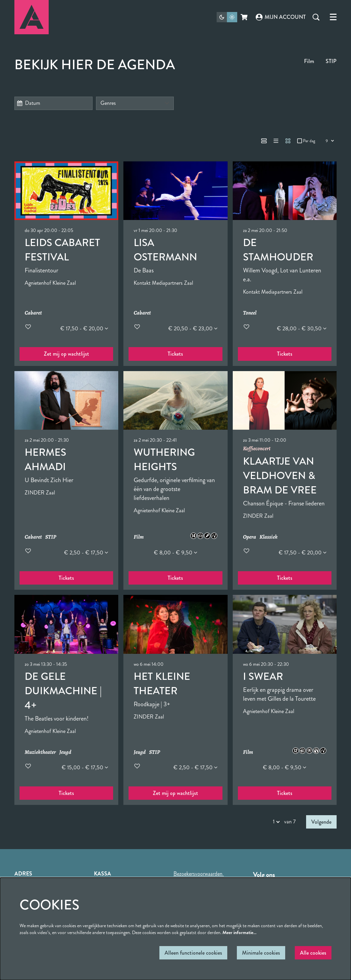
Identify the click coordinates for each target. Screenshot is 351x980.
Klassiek (269, 537)
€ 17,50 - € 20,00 (84, 328)
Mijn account (281, 17)
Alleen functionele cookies (193, 953)
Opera (250, 537)
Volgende (321, 822)
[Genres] (135, 103)
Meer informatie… (239, 932)
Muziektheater (40, 752)
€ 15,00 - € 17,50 (85, 767)
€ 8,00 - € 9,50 (175, 553)
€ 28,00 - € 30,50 (302, 328)
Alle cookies (313, 953)
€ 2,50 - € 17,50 (86, 553)
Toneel (250, 313)
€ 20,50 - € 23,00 (193, 328)
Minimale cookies (261, 953)
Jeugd (65, 752)
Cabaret (33, 313)
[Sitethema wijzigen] (227, 17)
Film (309, 61)
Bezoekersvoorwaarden (199, 874)
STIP (331, 61)
